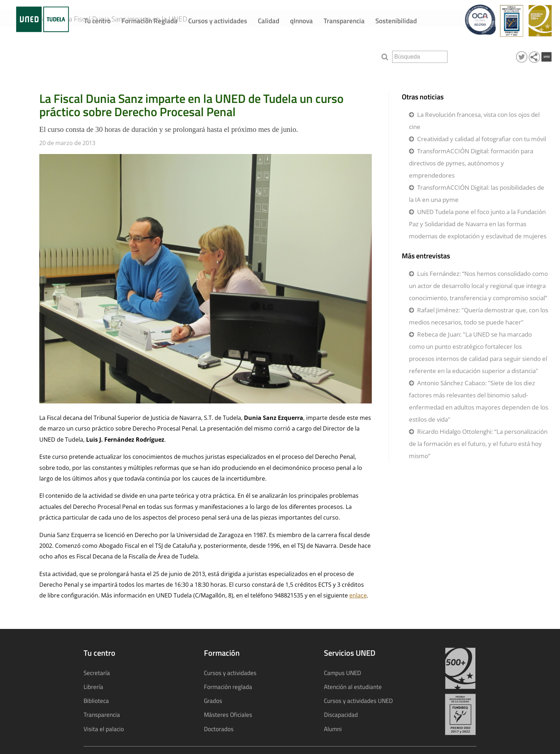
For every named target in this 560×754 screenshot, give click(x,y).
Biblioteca (96, 701)
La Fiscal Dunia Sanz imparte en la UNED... (140, 54)
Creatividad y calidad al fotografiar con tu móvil (482, 139)
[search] (420, 57)
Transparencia (344, 21)
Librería (93, 687)
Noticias (49, 54)
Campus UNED (342, 673)
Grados (213, 701)
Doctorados (219, 729)
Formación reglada (228, 687)
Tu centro (97, 21)
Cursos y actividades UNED (358, 701)
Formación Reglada (149, 21)
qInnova (301, 21)
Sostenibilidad (396, 21)
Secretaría (97, 673)
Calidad (269, 21)
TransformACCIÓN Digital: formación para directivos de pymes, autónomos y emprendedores (471, 163)
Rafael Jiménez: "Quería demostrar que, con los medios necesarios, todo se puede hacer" (479, 316)
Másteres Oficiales (228, 715)
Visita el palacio (104, 729)
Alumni (333, 729)
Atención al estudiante (353, 687)
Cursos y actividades (218, 21)
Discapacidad (341, 715)
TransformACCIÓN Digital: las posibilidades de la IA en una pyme (477, 194)
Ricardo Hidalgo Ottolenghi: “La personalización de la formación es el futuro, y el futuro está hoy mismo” (478, 444)
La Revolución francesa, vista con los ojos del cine (474, 121)
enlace (358, 595)
